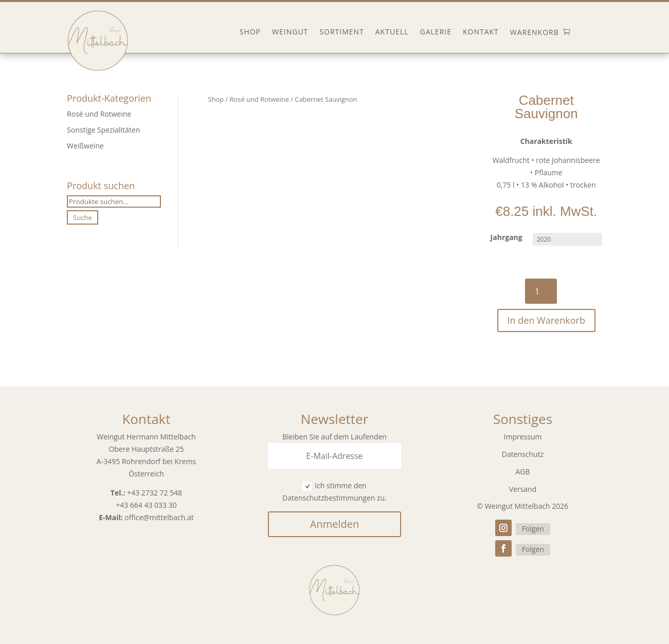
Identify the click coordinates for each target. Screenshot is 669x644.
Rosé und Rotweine (99, 114)
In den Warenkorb (546, 320)
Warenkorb (535, 33)
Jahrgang (507, 237)
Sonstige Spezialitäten (103, 130)
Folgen (533, 529)
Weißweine (85, 146)
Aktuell (392, 32)
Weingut (290, 32)
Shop (250, 32)
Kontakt (481, 32)
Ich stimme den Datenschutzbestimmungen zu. (334, 492)
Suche (83, 217)
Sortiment (341, 32)
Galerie (436, 32)
